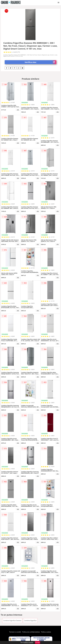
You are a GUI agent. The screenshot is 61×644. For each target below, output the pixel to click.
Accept (38, 642)
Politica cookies (46, 632)
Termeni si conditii (15, 632)
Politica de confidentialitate (31, 632)
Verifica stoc (41, 62)
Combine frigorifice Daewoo (12, 621)
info (18, 110)
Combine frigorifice (30, 621)
